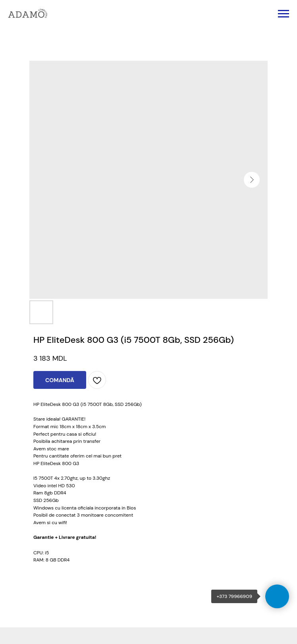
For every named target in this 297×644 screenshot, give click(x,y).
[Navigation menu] (283, 14)
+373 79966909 (234, 596)
